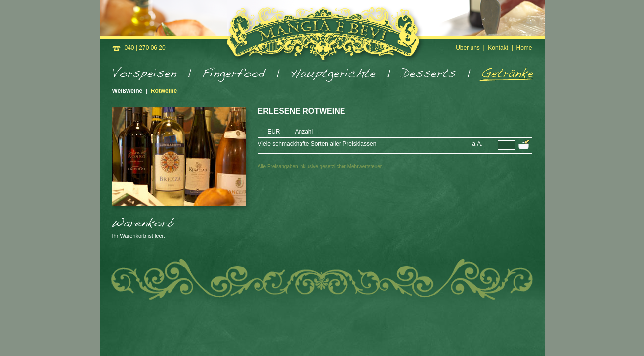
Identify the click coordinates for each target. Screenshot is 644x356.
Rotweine (164, 91)
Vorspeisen (152, 75)
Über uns (468, 48)
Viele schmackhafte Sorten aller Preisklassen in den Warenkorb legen (524, 146)
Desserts (431, 75)
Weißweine (128, 91)
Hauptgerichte (336, 75)
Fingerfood (236, 75)
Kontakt (498, 48)
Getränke (503, 75)
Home (524, 48)
